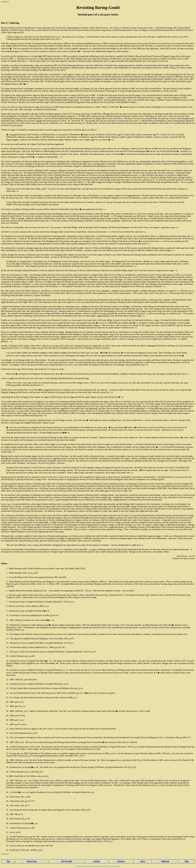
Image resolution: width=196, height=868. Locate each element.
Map (187, 861)
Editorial (165, 861)
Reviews (121, 861)
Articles (97, 861)
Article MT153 (5, 2)
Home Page (32, 861)
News (143, 861)
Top (8, 861)
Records (67, 861)
